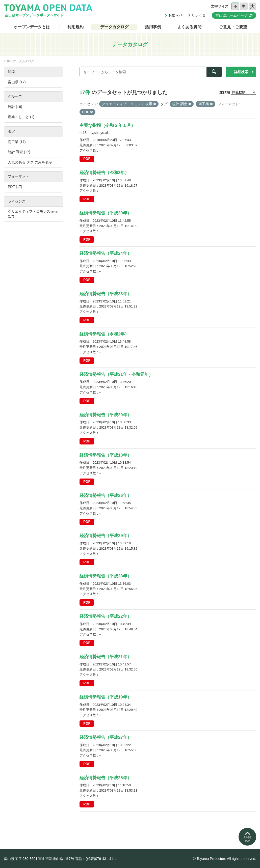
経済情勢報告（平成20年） (106, 415)
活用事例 (153, 27)
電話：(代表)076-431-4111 (96, 859)
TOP (7, 61)
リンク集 (199, 15)
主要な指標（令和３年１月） (107, 125)
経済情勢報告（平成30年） (106, 213)
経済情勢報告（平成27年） (106, 737)
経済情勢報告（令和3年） (104, 173)
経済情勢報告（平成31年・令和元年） (116, 374)
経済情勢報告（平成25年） (106, 778)
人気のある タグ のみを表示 (30, 162)
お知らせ (175, 15)
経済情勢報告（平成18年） (106, 455)
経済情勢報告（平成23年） (106, 294)
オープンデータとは (32, 27)
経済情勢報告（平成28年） (106, 576)
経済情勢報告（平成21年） (106, 657)
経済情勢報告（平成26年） (106, 496)
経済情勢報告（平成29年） (106, 536)
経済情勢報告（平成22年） (106, 616)
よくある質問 (189, 27)
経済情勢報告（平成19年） (106, 697)
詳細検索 (241, 72)
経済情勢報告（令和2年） (104, 334)
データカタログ (114, 27)
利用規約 (75, 27)
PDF (87, 159)
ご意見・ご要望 (233, 27)
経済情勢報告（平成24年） (106, 253)
